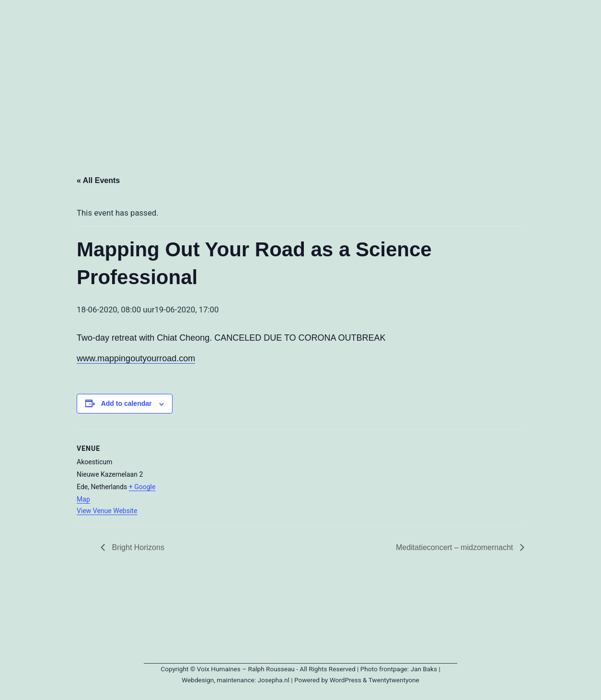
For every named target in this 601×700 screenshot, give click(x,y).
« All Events (98, 180)
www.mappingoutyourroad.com (136, 358)
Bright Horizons (137, 547)
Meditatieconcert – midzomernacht (456, 547)
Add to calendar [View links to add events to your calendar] (127, 403)
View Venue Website (107, 511)
